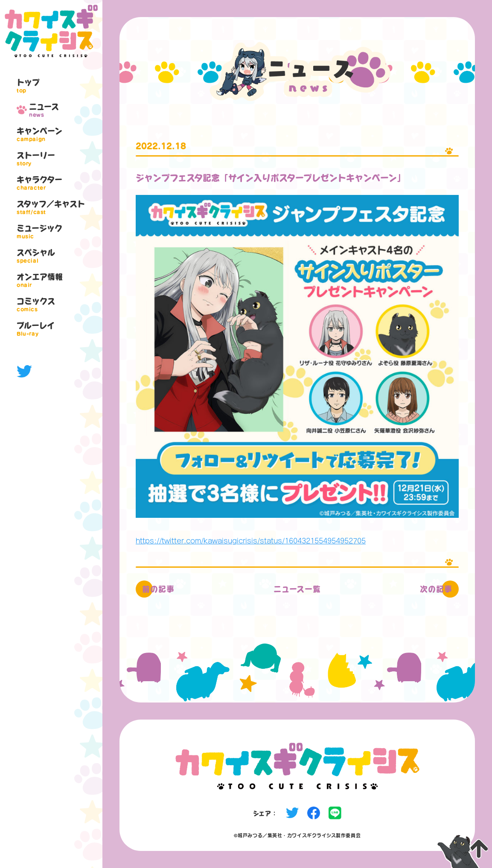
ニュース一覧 (297, 589)
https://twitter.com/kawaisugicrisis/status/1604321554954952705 (251, 541)
